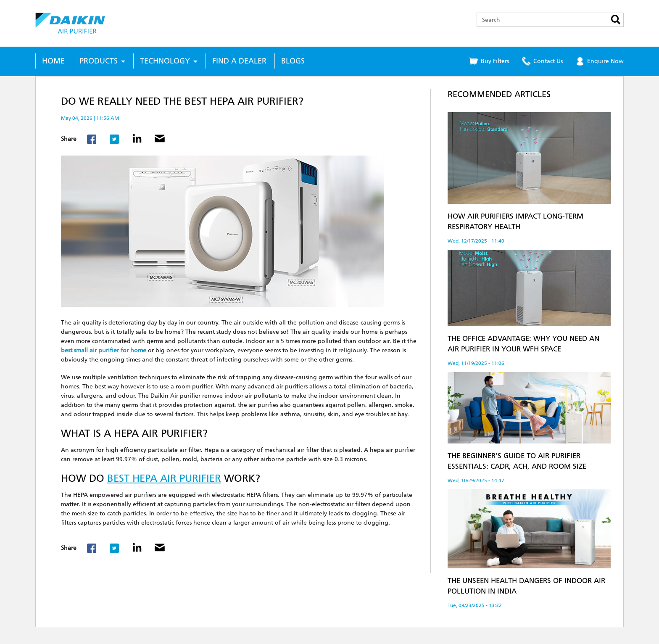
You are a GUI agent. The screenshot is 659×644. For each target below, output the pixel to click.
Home (53, 61)
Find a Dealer (239, 61)
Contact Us (548, 61)
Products (99, 61)
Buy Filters (495, 61)
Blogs (293, 61)
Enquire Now (605, 61)
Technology (165, 61)
